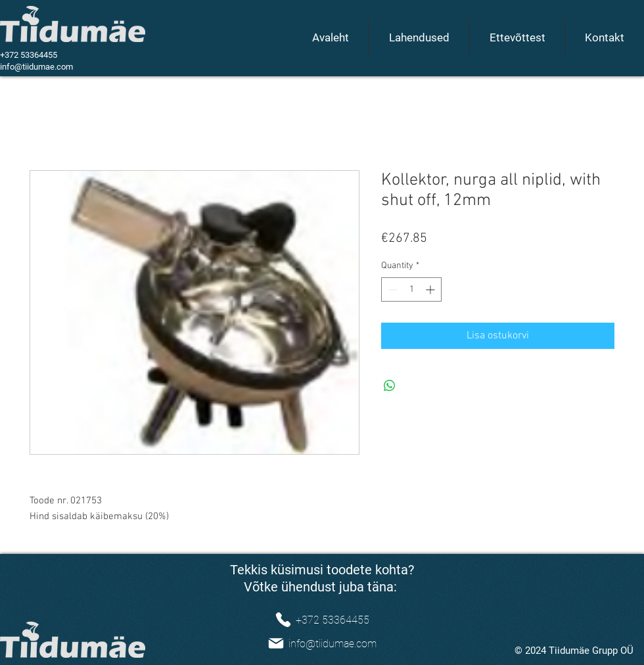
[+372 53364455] (322, 620)
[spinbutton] (411, 289)
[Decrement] (391, 289)
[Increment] (431, 289)
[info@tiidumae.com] (322, 643)
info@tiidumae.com (36, 67)
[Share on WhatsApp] (390, 386)
